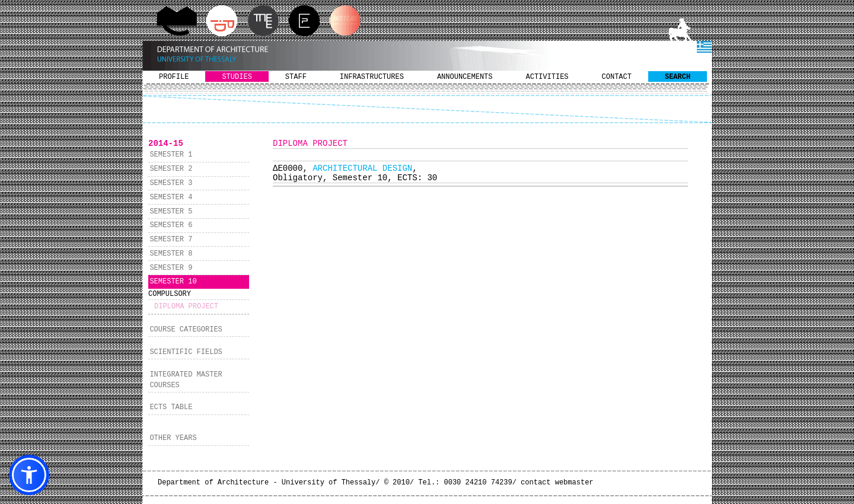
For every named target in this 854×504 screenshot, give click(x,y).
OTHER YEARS (173, 438)
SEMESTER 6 (171, 225)
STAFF (296, 77)
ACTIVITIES (547, 77)
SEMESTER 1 (171, 155)
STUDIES (237, 77)
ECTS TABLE (171, 407)
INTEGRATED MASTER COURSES (186, 380)
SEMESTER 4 (171, 197)
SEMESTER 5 (171, 212)
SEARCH (678, 77)
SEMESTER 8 (171, 254)
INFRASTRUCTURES (372, 77)
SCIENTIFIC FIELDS (186, 352)
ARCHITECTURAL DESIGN (362, 168)
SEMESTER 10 (173, 282)
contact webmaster (557, 483)
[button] (29, 475)
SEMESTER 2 (171, 169)
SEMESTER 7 (171, 240)
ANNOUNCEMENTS (465, 77)
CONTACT (617, 77)
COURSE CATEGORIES (186, 330)
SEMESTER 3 (171, 183)
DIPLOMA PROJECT (186, 307)
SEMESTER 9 (171, 268)
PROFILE (174, 77)
